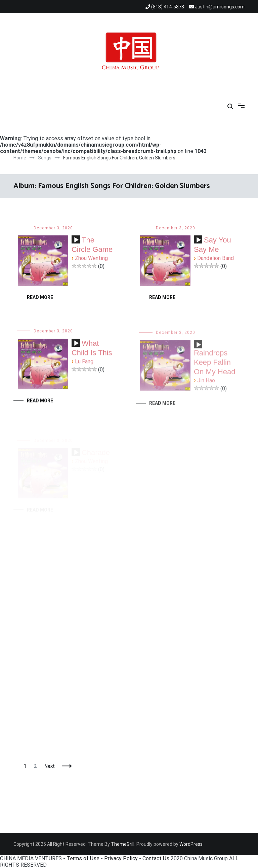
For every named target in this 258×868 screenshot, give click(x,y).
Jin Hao (206, 385)
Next (50, 766)
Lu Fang (84, 362)
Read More (40, 297)
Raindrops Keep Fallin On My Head (215, 366)
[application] (76, 242)
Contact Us (156, 858)
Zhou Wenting (91, 258)
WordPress (191, 844)
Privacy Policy (121, 858)
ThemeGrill (123, 844)
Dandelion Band (216, 258)
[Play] (76, 240)
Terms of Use (83, 858)
